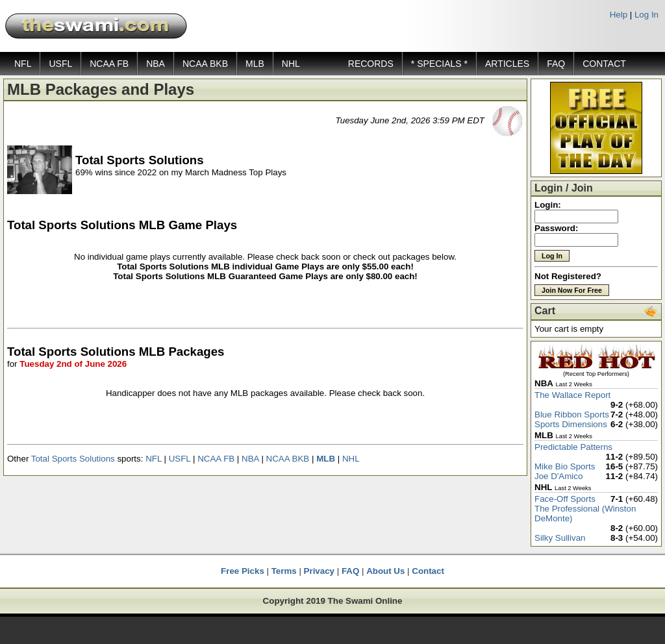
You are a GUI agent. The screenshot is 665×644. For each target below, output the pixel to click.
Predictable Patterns (573, 447)
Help (619, 15)
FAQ (556, 64)
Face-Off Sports (565, 499)
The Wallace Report (572, 395)
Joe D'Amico (558, 476)
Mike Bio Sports (565, 466)
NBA (156, 64)
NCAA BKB (205, 64)
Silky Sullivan (560, 538)
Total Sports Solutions (73, 459)
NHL (291, 64)
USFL (60, 64)
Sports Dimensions (571, 424)
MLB (255, 64)
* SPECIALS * (439, 64)
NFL (23, 64)
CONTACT (604, 64)
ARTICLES (507, 64)
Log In (646, 15)
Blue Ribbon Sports (572, 415)
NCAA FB (109, 64)
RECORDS (371, 64)
